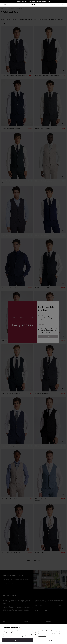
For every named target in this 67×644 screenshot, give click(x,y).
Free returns (32, 1)
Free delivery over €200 (21, 1)
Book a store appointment (44, 1)
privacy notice (42, 636)
